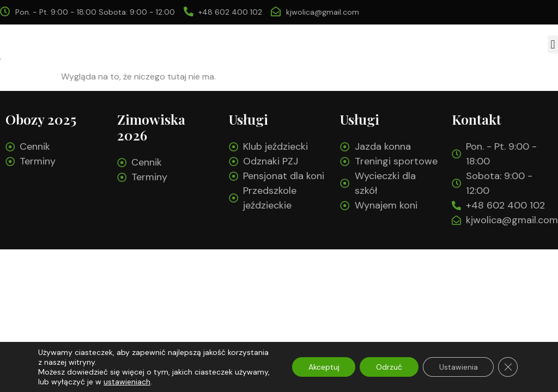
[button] (553, 44)
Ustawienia (458, 367)
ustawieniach (127, 382)
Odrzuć (389, 367)
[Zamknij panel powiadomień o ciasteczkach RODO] (508, 367)
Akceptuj (323, 367)
